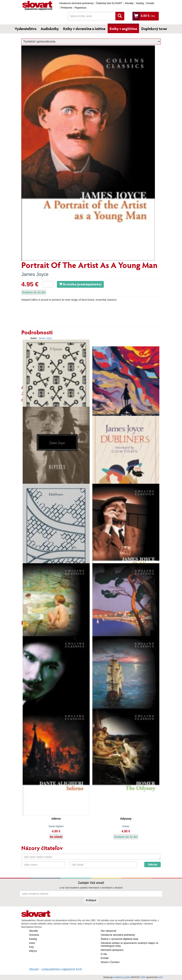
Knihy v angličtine (123, 29)
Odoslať (152, 864)
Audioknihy (50, 29)
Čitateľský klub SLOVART (109, 3)
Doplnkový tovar (154, 29)
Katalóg (140, 3)
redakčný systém (122, 977)
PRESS (33, 951)
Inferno (56, 819)
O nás (104, 954)
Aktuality (129, 3)
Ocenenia (34, 935)
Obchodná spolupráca (112, 950)
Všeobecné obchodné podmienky (76, 3)
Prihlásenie (67, 8)
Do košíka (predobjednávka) (80, 284)
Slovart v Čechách (110, 962)
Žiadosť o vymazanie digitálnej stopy (119, 939)
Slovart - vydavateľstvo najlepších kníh (55, 969)
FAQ (31, 947)
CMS (143, 977)
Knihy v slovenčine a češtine (84, 29)
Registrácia (81, 8)
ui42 (160, 977)
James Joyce (35, 274)
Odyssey (126, 819)
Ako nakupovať (109, 931)
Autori (32, 943)
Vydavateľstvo (26, 29)
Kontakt (150, 3)
